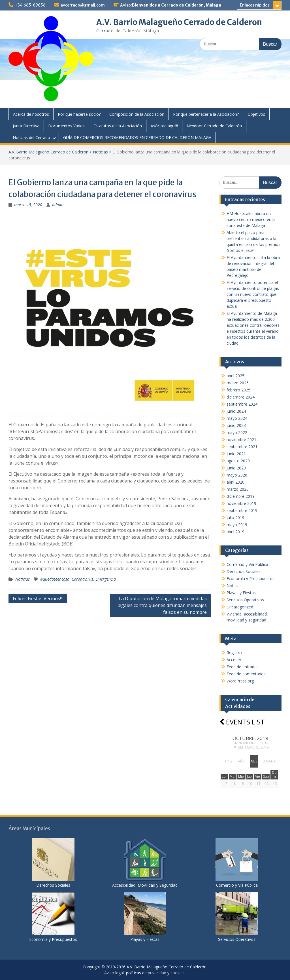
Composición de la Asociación (137, 114)
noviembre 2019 (241, 503)
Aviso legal (114, 973)
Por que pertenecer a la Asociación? (206, 114)
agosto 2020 (238, 461)
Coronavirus (82, 579)
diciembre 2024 (241, 397)
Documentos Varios (66, 126)
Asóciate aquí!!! (164, 126)
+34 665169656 (30, 5)
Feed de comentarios (246, 674)
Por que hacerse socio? (79, 114)
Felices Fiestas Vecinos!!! (38, 598)
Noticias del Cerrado (31, 137)
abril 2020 (235, 482)
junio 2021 (236, 454)
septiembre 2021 (242, 447)
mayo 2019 (237, 525)
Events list (242, 722)
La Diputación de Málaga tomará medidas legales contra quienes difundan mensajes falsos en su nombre (162, 605)
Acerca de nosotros (31, 114)
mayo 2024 (237, 418)
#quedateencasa (55, 579)
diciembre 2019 (241, 496)
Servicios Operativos (245, 600)
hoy (229, 761)
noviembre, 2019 (251, 743)
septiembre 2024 (242, 404)
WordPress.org (240, 681)
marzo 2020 (238, 489)
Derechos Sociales (244, 571)
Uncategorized (240, 607)
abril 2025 (235, 376)
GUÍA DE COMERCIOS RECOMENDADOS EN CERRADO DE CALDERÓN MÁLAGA (137, 137)
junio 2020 (236, 468)
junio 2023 (236, 425)
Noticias (100, 152)
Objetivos (256, 114)
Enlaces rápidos (255, 5)
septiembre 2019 (242, 510)
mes (254, 761)
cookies (178, 973)
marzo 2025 (238, 383)
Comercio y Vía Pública (247, 564)
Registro (234, 653)
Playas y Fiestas (241, 593)
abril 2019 (235, 532)
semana (269, 761)
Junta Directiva (26, 126)
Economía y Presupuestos (250, 578)
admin (58, 205)
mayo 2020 (237, 475)
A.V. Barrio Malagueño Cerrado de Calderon (179, 22)
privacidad (157, 973)
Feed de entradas (243, 667)
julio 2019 (235, 518)
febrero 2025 (238, 390)
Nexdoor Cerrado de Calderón (214, 126)
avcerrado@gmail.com (83, 5)
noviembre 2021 (241, 440)
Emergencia (106, 579)
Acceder (234, 660)
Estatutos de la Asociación (118, 126)
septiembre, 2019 (251, 747)
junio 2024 (236, 411)
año (242, 761)
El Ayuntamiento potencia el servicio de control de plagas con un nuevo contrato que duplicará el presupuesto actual (253, 294)
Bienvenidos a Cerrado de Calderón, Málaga (177, 5)
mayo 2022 (237, 432)
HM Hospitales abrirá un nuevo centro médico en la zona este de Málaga (251, 219)
